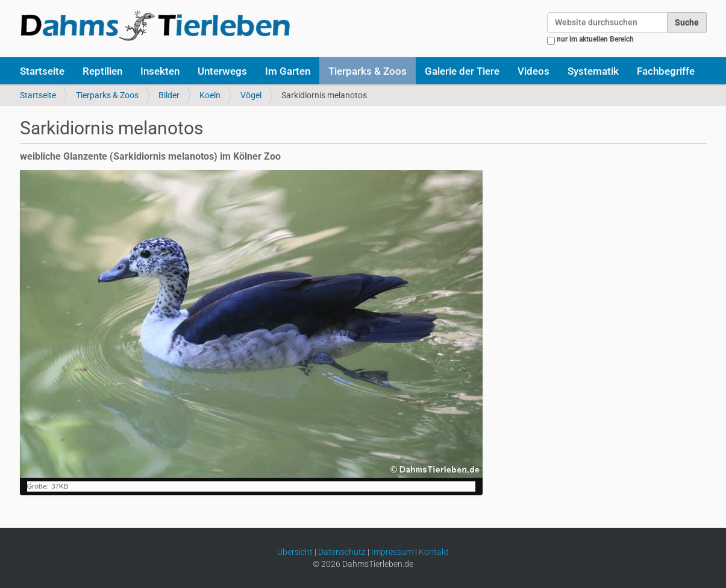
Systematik (593, 71)
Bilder (169, 95)
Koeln (210, 95)
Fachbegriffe (666, 71)
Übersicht (295, 552)
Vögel (251, 95)
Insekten (160, 71)
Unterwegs (222, 71)
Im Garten (288, 71)
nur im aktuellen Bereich (595, 39)
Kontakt (434, 552)
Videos (534, 71)
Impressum (392, 552)
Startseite (42, 71)
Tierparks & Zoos (368, 71)
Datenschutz (342, 552)
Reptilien (102, 71)
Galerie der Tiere (462, 71)
